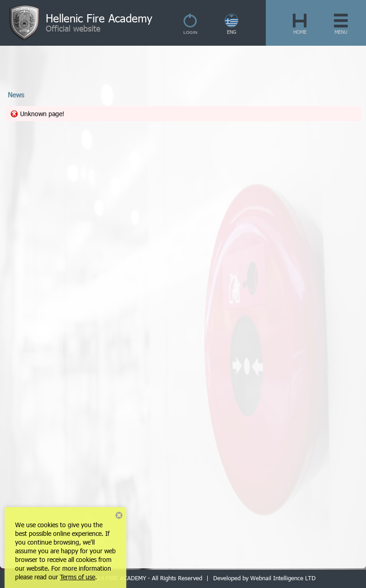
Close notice (119, 515)
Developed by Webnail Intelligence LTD (264, 578)
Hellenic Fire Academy (99, 18)
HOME (300, 32)
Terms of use (78, 577)
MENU (341, 32)
